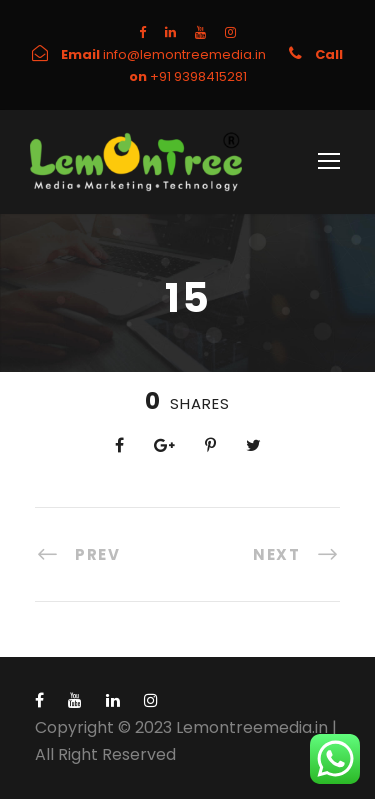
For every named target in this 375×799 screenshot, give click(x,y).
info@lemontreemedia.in (186, 54)
